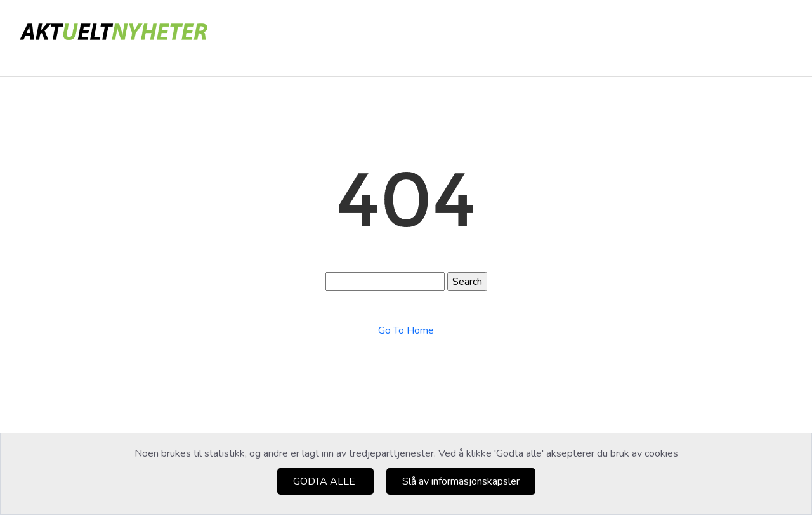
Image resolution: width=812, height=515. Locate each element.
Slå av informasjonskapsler (461, 481)
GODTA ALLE (325, 481)
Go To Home (406, 330)
